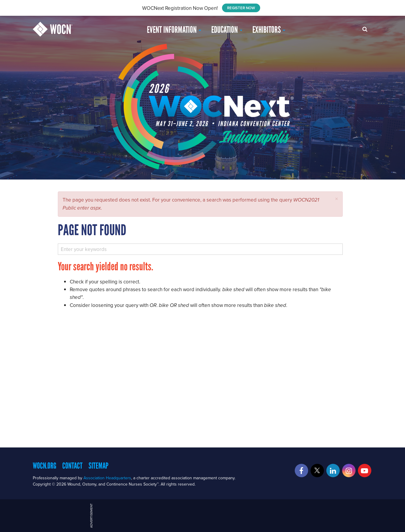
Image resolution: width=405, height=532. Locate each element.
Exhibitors (269, 30)
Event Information (174, 30)
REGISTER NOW (241, 8)
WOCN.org (45, 466)
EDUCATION (227, 30)
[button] (337, 199)
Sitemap (98, 466)
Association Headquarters (107, 478)
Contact (72, 466)
